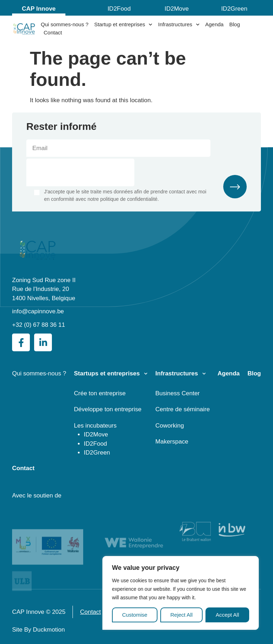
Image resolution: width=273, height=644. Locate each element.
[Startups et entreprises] (146, 374)
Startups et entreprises (107, 373)
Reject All (181, 615)
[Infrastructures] (204, 374)
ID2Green (234, 9)
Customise (135, 615)
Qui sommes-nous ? (65, 24)
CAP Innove (39, 9)
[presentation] (80, 172)
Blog (235, 24)
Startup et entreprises (123, 25)
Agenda (214, 24)
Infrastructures (179, 25)
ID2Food (119, 9)
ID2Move (177, 9)
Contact (53, 32)
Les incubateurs (95, 426)
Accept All (227, 615)
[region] (181, 593)
